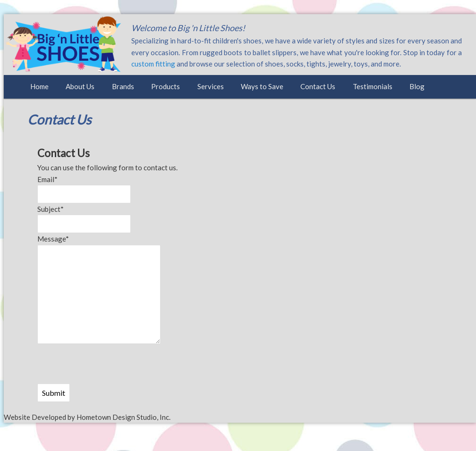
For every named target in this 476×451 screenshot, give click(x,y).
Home (39, 86)
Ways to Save (262, 86)
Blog (417, 86)
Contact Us (318, 86)
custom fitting (153, 64)
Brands (123, 86)
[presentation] (109, 365)
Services (211, 86)
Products (166, 86)
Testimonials (373, 86)
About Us (80, 86)
